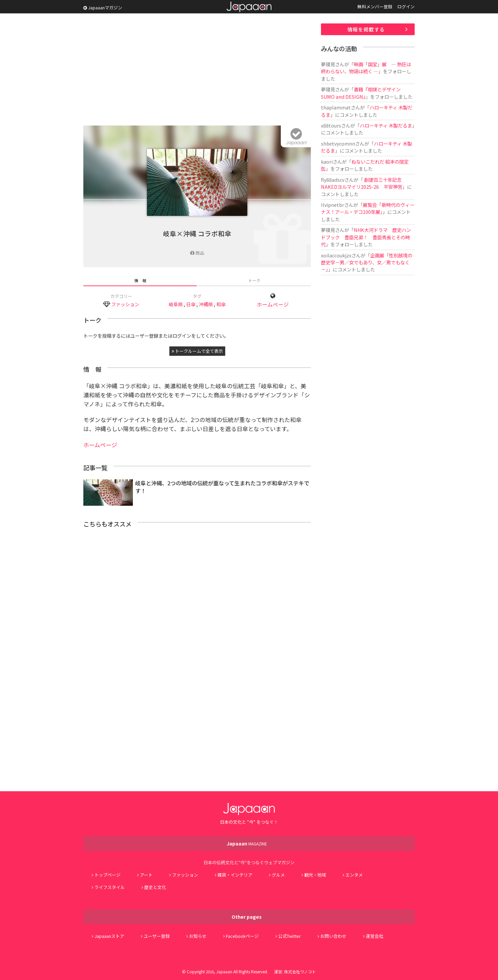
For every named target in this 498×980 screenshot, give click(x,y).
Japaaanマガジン (103, 8)
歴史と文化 (155, 887)
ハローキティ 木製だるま (386, 125)
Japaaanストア (109, 936)
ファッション (125, 304)
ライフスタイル (110, 887)
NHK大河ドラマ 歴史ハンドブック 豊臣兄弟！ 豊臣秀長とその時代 (366, 237)
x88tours (331, 125)
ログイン (406, 7)
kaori (327, 161)
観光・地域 (315, 875)
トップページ (107, 875)
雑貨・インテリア (235, 875)
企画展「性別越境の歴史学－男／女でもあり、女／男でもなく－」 (367, 262)
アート (146, 875)
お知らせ (198, 936)
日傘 (191, 304)
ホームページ (273, 304)
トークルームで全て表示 (197, 351)
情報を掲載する (366, 29)
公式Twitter (289, 936)
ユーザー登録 (157, 936)
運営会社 (375, 936)
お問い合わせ (333, 936)
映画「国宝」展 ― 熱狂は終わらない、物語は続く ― (366, 68)
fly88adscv (333, 180)
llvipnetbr (333, 205)
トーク (254, 280)
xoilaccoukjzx (336, 255)
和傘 (221, 304)
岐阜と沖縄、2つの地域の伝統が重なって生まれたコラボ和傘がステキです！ (222, 487)
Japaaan (249, 7)
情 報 (140, 280)
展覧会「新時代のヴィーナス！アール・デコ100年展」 (368, 208)
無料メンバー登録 (375, 7)
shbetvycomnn (338, 143)
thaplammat (336, 107)
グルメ (278, 875)
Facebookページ (242, 936)
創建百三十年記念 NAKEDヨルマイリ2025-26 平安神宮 (362, 183)
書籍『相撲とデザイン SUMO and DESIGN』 (361, 93)
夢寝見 (328, 64)
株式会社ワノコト (300, 971)
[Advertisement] (197, 70)
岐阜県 (176, 304)
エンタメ (354, 875)
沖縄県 (206, 304)
